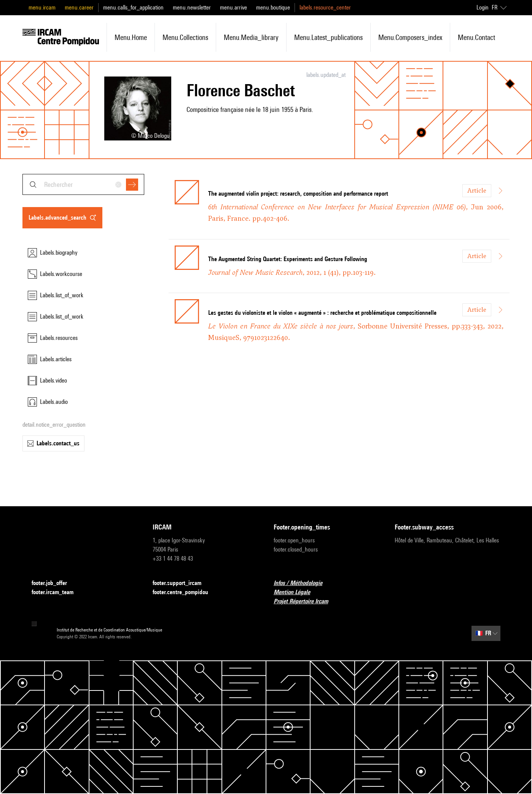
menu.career (79, 7)
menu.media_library (251, 37)
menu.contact (476, 37)
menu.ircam (42, 7)
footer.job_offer (54, 583)
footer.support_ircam (182, 583)
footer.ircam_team (57, 592)
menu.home (131, 37)
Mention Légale (296, 592)
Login (483, 7)
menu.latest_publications (328, 37)
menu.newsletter (192, 7)
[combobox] (83, 184)
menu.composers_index (410, 37)
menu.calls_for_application (133, 7)
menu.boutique (273, 7)
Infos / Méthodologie (303, 583)
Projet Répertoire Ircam (305, 602)
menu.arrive (233, 7)
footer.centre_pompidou (185, 592)
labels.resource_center (325, 7)
